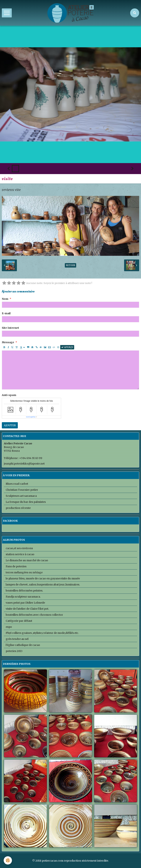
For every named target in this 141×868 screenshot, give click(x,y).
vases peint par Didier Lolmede (25, 603)
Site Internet (10, 328)
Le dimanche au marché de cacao (27, 560)
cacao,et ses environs (19, 548)
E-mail (6, 313)
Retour (70, 265)
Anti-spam (9, 395)
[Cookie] (8, 860)
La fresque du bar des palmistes (26, 502)
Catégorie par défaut (19, 621)
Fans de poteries (16, 566)
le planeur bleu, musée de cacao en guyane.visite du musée (43, 578)
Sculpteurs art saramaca (21, 496)
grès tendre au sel (17, 639)
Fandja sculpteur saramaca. (23, 597)
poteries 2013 (14, 651)
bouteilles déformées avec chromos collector (34, 615)
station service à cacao (20, 554)
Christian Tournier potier (22, 490)
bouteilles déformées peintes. (24, 591)
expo (9, 627)
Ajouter (10, 425)
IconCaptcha (31, 417)
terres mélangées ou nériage (24, 572)
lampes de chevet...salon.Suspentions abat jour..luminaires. (43, 585)
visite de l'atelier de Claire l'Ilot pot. (27, 609)
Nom (5, 299)
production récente (18, 508)
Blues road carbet (17, 484)
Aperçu (67, 347)
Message (8, 342)
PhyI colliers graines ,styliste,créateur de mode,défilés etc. (42, 633)
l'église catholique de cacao (23, 645)
